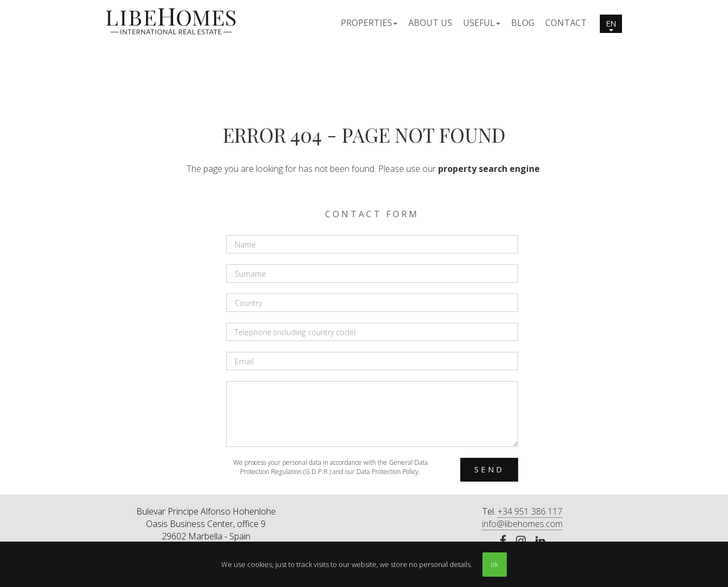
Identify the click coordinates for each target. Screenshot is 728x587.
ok (494, 564)
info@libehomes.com (522, 524)
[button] (369, 22)
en (611, 25)
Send (489, 469)
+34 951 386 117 (530, 511)
